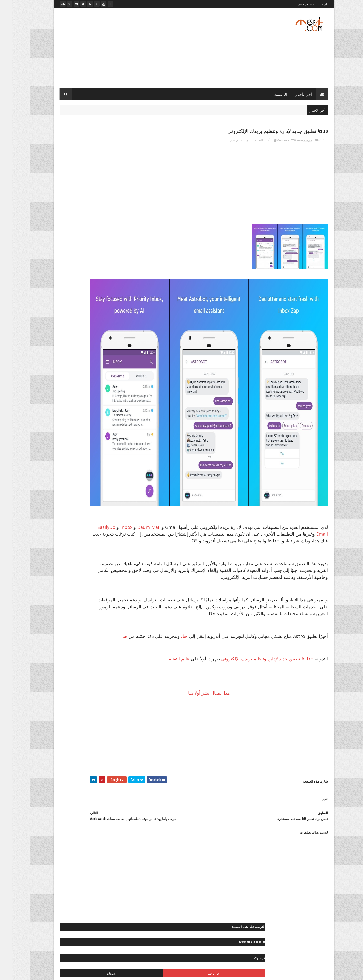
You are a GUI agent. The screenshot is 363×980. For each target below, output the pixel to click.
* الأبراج (119, 670)
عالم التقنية (232, 141)
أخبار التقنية (250, 141)
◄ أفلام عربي (102, 747)
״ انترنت (119, 378)
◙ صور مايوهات (115, 568)
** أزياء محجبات (74, 679)
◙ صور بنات (81, 524)
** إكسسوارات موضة (92, 688)
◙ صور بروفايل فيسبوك (109, 524)
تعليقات (68, 182)
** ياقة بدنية (89, 723)
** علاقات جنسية (114, 705)
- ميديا (121, 258)
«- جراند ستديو (60, 807)
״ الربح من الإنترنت (73, 369)
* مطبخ (67, 670)
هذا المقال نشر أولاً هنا (226, 721)
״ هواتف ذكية (97, 387)
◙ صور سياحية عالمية (111, 550)
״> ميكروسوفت (76, 404)
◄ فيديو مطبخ (66, 756)
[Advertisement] (139, 48)
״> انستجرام (66, 396)
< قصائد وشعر (93, 645)
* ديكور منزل (100, 670)
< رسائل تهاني (65, 637)
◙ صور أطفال (59, 497)
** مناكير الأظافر (69, 705)
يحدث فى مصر (294, 4)
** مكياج (92, 705)
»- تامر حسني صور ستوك (108, 834)
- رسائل (120, 224)
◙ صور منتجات (65, 577)
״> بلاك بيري (116, 404)
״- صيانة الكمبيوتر (72, 387)
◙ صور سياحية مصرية (78, 550)
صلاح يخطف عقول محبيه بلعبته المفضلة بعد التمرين (90, 299)
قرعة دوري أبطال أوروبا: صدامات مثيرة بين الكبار (91, 305)
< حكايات (102, 637)
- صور (121, 232)
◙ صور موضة (75, 586)
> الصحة (57, 429)
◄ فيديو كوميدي (91, 756)
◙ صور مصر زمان (113, 577)
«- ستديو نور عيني (113, 816)
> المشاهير (63, 438)
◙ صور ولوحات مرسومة (109, 603)
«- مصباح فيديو (83, 825)
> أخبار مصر (76, 429)
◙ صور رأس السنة (113, 542)
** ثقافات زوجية (86, 696)
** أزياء (95, 679)
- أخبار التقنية (117, 207)
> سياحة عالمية (87, 446)
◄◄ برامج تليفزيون (88, 765)
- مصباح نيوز (117, 249)
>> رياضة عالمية (114, 464)
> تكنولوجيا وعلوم (113, 446)
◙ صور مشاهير (66, 568)
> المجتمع (104, 438)
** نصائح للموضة (87, 714)
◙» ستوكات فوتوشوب (80, 612)
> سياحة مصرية (62, 446)
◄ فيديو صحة (116, 756)
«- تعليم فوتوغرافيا (112, 807)
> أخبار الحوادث (99, 429)
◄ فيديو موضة (115, 765)
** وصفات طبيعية (113, 723)
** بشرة (67, 688)
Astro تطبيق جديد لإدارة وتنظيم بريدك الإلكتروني (255, 687)
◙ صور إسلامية (61, 515)
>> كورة (94, 464)
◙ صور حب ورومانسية (110, 533)
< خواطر (85, 637)
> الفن (120, 438)
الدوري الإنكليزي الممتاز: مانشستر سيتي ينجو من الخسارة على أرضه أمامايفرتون (92, 313)
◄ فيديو (82, 747)
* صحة (81, 670)
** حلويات (64, 696)
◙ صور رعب (87, 542)
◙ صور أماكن (86, 506)
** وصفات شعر (61, 714)
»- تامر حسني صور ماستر (70, 834)
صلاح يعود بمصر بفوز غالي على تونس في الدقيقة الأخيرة (92, 291)
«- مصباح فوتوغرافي (111, 825)
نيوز (220, 141)
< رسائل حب (116, 645)
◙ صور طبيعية (93, 559)
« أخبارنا (97, 798)
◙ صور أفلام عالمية (112, 506)
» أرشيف (62, 825)
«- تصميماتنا (62, 798)
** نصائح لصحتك (114, 714)
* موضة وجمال (115, 679)
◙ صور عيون (70, 559)
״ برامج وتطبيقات (96, 378)
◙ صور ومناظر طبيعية (74, 603)
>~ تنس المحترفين (113, 473)
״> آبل (120, 396)
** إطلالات (118, 688)
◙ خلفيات (105, 497)
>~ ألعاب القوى (74, 464)
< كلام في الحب (69, 645)
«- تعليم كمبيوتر (85, 807)
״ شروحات (71, 378)
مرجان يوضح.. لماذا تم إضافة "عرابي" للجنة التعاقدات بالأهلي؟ (88, 280)
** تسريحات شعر (113, 696)
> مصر (120, 455)
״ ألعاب (96, 369)
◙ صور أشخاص (83, 497)
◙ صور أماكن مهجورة (111, 515)
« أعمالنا (81, 798)
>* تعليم (105, 455)
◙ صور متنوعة (90, 568)
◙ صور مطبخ (88, 577)
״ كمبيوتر (118, 387)
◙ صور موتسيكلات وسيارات (107, 586)
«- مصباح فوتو (87, 816)
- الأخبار (120, 215)
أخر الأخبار (291, 94)
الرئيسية (311, 4)
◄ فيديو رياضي (61, 747)
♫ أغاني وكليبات (85, 774)
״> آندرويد (104, 396)
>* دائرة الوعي (85, 455)
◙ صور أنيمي (84, 515)
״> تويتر (97, 404)
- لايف (121, 241)
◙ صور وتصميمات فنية (72, 595)
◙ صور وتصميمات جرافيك (108, 595)
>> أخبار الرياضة (60, 455)
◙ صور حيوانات (81, 533)
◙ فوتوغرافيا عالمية (112, 612)
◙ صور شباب (116, 559)
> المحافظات (84, 438)
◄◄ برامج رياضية (113, 774)
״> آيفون (86, 396)
